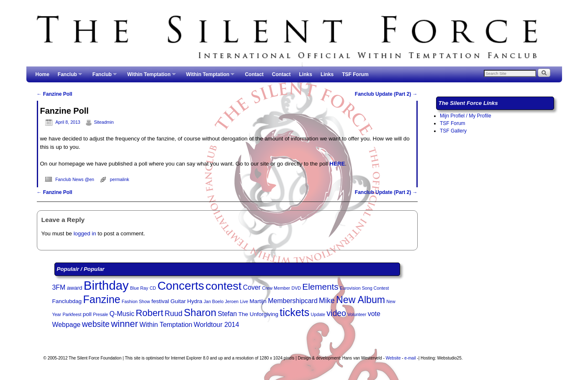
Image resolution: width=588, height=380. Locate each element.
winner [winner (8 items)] (125, 324)
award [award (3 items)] (75, 288)
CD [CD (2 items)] (153, 288)
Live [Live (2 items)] (244, 301)
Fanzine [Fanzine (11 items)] (101, 299)
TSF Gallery (453, 131)
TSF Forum (355, 74)
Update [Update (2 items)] (318, 314)
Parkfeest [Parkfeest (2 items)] (72, 314)
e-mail (410, 358)
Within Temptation (149, 77)
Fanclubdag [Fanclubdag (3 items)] (67, 301)
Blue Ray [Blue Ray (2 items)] (139, 288)
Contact (254, 74)
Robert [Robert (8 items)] (149, 313)
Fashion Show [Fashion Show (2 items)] (136, 301)
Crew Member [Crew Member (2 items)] (276, 288)
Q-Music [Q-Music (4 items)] (122, 314)
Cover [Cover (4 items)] (252, 287)
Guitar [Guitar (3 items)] (178, 301)
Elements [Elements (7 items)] (320, 287)
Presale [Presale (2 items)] (100, 314)
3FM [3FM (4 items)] (59, 287)
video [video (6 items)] (336, 313)
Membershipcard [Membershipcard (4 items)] (293, 301)
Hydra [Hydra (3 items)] (195, 301)
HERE (337, 164)
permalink (120, 179)
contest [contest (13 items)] (223, 286)
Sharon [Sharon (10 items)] (200, 312)
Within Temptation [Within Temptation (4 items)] (166, 325)
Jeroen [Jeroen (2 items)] (232, 301)
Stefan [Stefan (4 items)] (227, 314)
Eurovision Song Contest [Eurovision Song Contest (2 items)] (364, 288)
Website (393, 358)
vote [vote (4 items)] (374, 314)
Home (42, 74)
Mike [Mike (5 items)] (327, 301)
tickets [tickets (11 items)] (294, 312)
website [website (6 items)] (96, 324)
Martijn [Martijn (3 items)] (258, 301)
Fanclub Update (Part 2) (386, 94)
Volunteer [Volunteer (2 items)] (357, 314)
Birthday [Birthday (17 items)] (106, 285)
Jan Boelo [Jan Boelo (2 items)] (214, 301)
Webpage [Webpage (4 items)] (67, 325)
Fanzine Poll (55, 94)
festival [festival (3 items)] (160, 301)
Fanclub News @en (75, 179)
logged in (85, 233)
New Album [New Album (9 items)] (361, 300)
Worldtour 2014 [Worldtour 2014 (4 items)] (217, 325)
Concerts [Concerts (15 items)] (181, 286)
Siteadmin (104, 122)
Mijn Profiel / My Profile (466, 116)
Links (306, 74)
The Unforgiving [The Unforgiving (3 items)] (258, 314)
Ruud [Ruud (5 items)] (173, 314)
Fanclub (68, 77)
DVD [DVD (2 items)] (297, 288)
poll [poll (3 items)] (87, 314)
